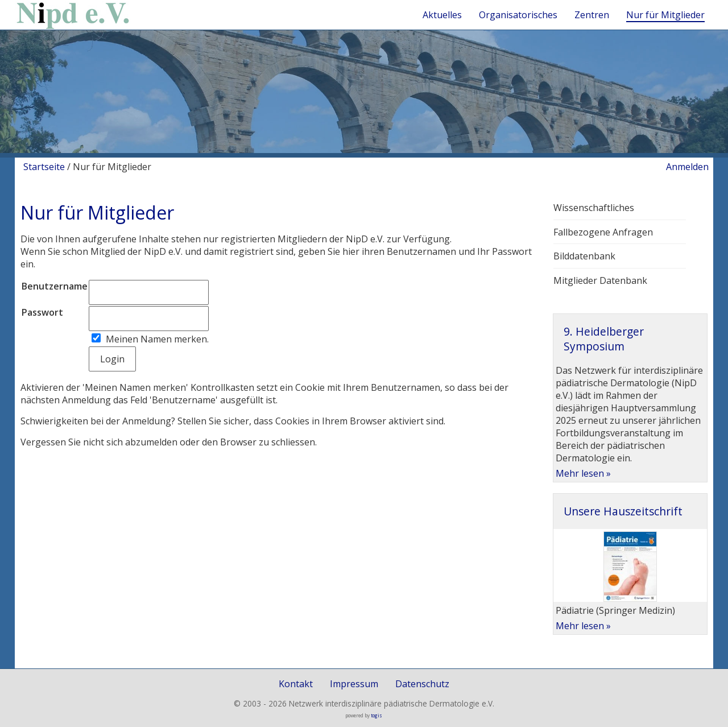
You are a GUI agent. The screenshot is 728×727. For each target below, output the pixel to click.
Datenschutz (422, 684)
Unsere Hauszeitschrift (623, 511)
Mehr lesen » (583, 473)
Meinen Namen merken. (157, 339)
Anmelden (687, 167)
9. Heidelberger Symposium (604, 339)
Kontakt (296, 684)
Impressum (354, 684)
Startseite (44, 167)
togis (377, 715)
